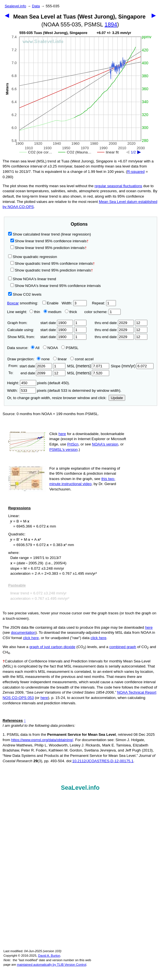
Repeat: (104, 303)
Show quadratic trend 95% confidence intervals (53, 263)
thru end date (114, 323)
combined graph (123, 647)
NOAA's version (105, 444)
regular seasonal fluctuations (118, 186)
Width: (74, 303)
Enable (51, 303)
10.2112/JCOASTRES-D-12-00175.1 (103, 761)
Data (36, 6)
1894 (111, 24)
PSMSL (70, 348)
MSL (88, 366)
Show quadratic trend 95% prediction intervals (52, 270)
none (42, 359)
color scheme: (102, 312)
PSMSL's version (64, 450)
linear (60, 359)
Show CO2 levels (25, 294)
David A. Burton (49, 956)
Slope (132, 366)
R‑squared (136, 172)
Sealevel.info (15, 6)
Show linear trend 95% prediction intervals (49, 248)
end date (36, 373)
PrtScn (73, 444)
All (35, 348)
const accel (82, 359)
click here (31, 638)
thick (71, 312)
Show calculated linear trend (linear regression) (50, 234)
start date (57, 323)
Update (117, 398)
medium (52, 312)
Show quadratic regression (33, 257)
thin (33, 312)
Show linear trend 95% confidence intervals (49, 241)
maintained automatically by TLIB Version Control (52, 965)
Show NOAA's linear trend (32, 279)
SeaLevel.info (80, 788)
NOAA (50, 348)
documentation (23, 632)
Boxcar (13, 303)
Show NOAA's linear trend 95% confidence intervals (56, 286)
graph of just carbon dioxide (52, 647)
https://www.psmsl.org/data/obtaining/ (42, 740)
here (62, 434)
